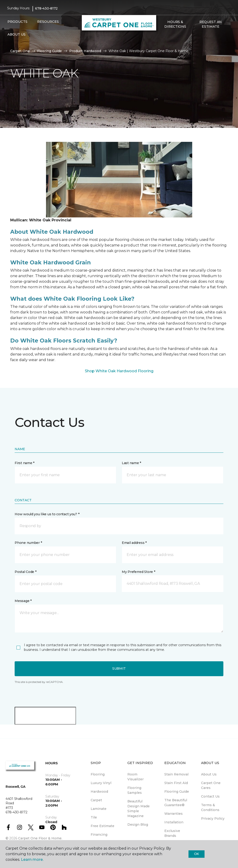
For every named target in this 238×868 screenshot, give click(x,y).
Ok (197, 854)
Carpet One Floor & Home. (40, 838)
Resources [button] (48, 22)
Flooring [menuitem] (98, 774)
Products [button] (17, 22)
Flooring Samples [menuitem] (135, 790)
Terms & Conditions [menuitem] (210, 807)
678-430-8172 (46, 8)
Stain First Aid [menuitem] (176, 783)
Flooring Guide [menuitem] (177, 792)
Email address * (134, 543)
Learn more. (32, 860)
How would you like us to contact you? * (47, 514)
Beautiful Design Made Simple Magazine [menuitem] (139, 809)
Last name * (131, 463)
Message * (23, 601)
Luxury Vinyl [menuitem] (101, 783)
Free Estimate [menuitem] (102, 826)
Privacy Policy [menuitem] (213, 818)
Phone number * (28, 543)
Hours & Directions (175, 24)
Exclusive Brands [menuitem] (172, 833)
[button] (161, 37)
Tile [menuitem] (94, 817)
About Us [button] (17, 34)
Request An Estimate (211, 24)
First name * (25, 463)
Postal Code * (25, 572)
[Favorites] (167, 37)
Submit (119, 668)
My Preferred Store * (138, 572)
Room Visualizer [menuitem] (136, 777)
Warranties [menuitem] (174, 814)
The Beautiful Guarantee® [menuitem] (176, 803)
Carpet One (20, 51)
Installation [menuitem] (174, 822)
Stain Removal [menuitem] (176, 774)
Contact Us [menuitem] (210, 796)
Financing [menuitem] (99, 835)
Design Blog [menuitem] (138, 825)
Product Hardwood (85, 51)
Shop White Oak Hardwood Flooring (119, 371)
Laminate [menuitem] (99, 809)
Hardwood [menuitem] (99, 792)
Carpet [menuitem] (96, 800)
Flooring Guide (50, 51)
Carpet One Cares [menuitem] (211, 785)
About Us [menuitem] (209, 774)
